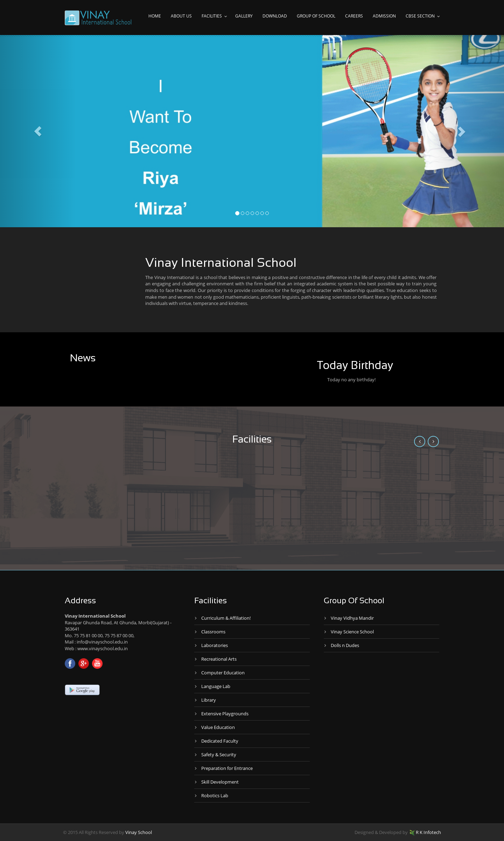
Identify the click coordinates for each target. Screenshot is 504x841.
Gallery (244, 16)
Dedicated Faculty (220, 741)
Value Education (218, 727)
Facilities (212, 16)
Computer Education (223, 673)
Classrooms (213, 632)
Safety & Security (219, 755)
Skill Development (220, 782)
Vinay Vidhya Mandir (352, 618)
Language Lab (216, 686)
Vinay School (139, 832)
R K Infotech (425, 832)
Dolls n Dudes (345, 645)
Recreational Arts (219, 659)
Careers (354, 16)
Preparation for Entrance (227, 768)
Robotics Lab (215, 795)
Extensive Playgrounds (225, 714)
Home (155, 16)
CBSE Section (420, 16)
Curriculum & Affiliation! (226, 618)
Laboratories (215, 645)
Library (209, 700)
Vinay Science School (352, 632)
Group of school (316, 16)
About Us (181, 16)
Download (275, 16)
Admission (384, 16)
